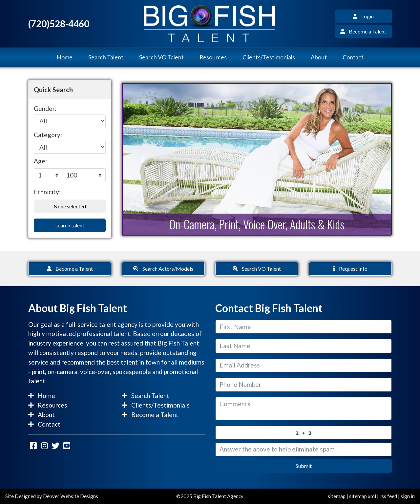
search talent (70, 225)
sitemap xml (363, 496)
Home (65, 57)
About (319, 57)
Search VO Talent (161, 57)
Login (363, 16)
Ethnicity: (47, 192)
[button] (143, 159)
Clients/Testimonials (269, 57)
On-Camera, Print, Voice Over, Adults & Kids (257, 224)
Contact (353, 57)
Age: (40, 161)
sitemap (337, 496)
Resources (213, 57)
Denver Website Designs (71, 496)
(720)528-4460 (59, 24)
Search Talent (106, 57)
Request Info (350, 269)
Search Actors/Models (163, 269)
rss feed (388, 496)
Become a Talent (363, 31)
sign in (408, 496)
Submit (304, 466)
